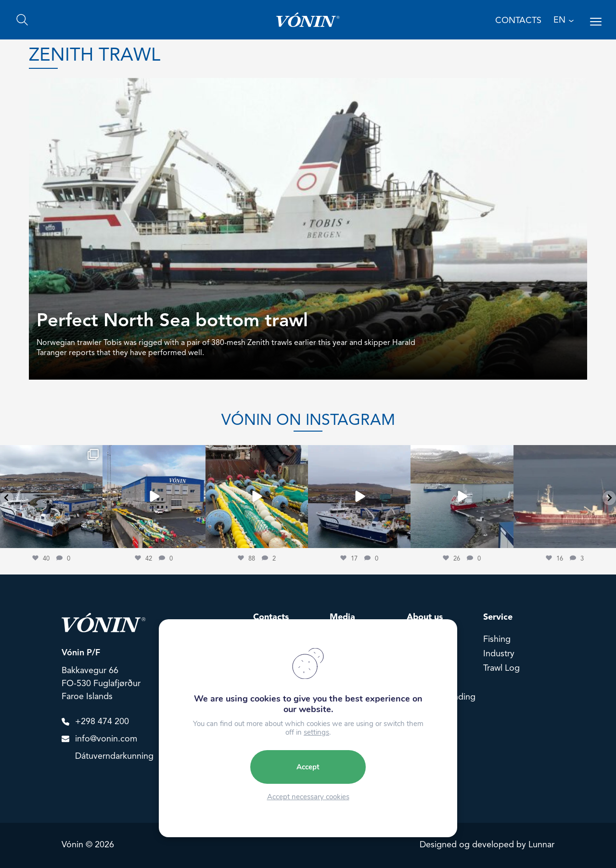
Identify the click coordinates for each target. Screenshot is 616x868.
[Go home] (308, 20)
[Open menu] (596, 22)
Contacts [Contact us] (518, 21)
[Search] (22, 20)
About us (425, 617)
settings (316, 732)
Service (498, 617)
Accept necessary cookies (308, 797)
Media (342, 617)
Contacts (271, 617)
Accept (308, 767)
